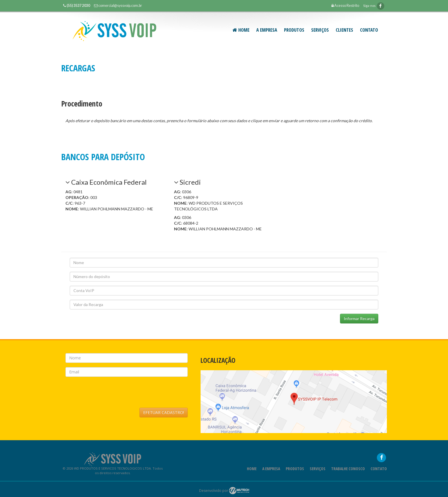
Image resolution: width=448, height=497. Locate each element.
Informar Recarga (359, 318)
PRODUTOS (294, 30)
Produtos (295, 476)
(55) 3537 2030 (78, 6)
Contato (369, 30)
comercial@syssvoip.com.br (120, 6)
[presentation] (109, 399)
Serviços (318, 476)
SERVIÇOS (320, 30)
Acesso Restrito (345, 6)
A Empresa (267, 30)
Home (241, 30)
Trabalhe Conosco (348, 476)
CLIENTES (344, 30)
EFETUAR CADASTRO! (164, 419)
